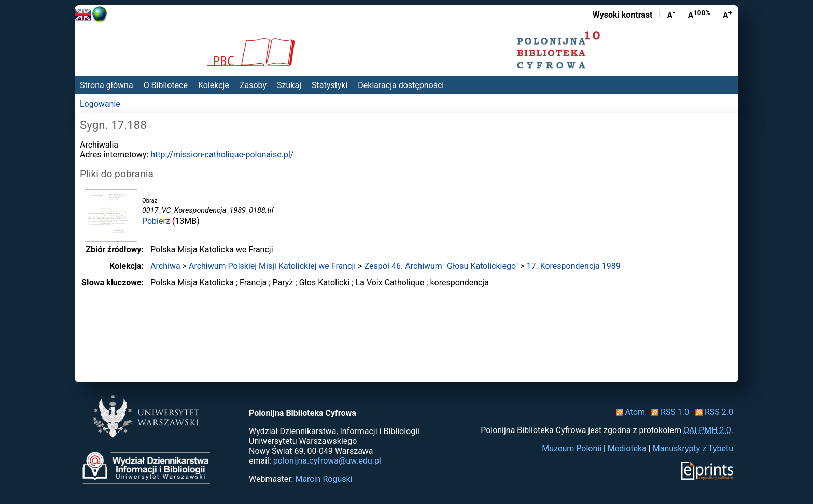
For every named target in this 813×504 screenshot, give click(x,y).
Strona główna (107, 85)
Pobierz (156, 221)
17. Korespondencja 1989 (573, 266)
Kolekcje (214, 85)
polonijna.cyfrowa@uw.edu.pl (327, 461)
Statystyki (330, 85)
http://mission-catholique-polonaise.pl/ (222, 155)
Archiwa (165, 266)
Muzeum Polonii (572, 448)
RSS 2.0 (712, 412)
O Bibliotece (166, 85)
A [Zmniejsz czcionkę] (671, 15)
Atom (629, 412)
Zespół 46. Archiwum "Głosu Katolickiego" (441, 266)
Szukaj (289, 85)
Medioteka (627, 448)
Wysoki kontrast (623, 15)
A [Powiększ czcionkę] (727, 15)
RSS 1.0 (668, 412)
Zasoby (253, 85)
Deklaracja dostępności (401, 85)
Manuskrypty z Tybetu (693, 448)
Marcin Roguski (324, 479)
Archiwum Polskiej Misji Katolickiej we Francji (272, 266)
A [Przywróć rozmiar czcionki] (699, 15)
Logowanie (100, 104)
